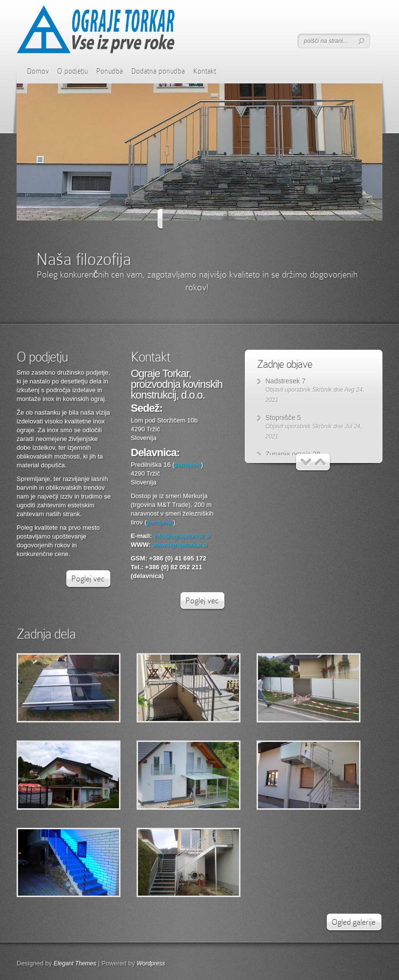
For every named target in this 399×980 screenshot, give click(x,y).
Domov (38, 71)
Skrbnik (322, 390)
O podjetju (72, 71)
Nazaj (166, 219)
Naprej (233, 219)
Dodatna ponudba (158, 71)
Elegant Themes (75, 963)
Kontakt (205, 71)
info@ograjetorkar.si (182, 536)
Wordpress (151, 963)
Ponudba (110, 71)
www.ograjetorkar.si (180, 545)
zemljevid (188, 465)
